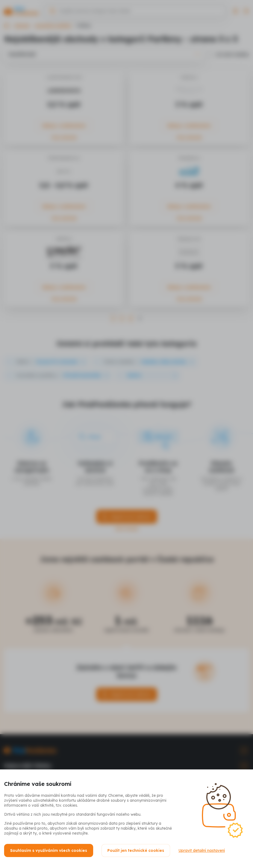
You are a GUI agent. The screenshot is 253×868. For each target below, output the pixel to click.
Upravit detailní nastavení (202, 850)
